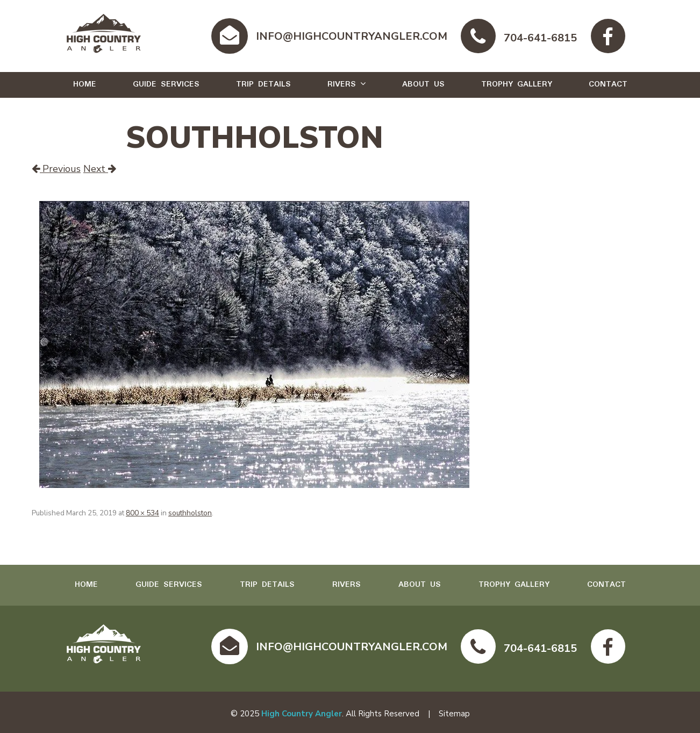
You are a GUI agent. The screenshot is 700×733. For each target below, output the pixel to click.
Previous (56, 169)
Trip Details (263, 84)
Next (100, 169)
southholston (190, 513)
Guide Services (166, 84)
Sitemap (454, 714)
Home (85, 84)
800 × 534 (142, 513)
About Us (423, 84)
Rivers (342, 84)
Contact (608, 84)
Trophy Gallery (517, 84)
